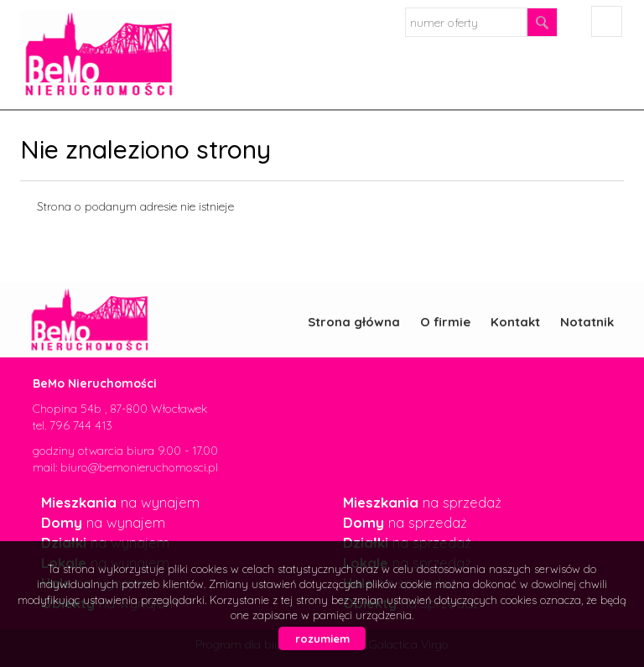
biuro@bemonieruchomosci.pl (139, 467)
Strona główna (354, 322)
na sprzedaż (422, 502)
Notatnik (587, 322)
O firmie (445, 322)
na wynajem (120, 502)
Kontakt (515, 322)
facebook (607, 21)
